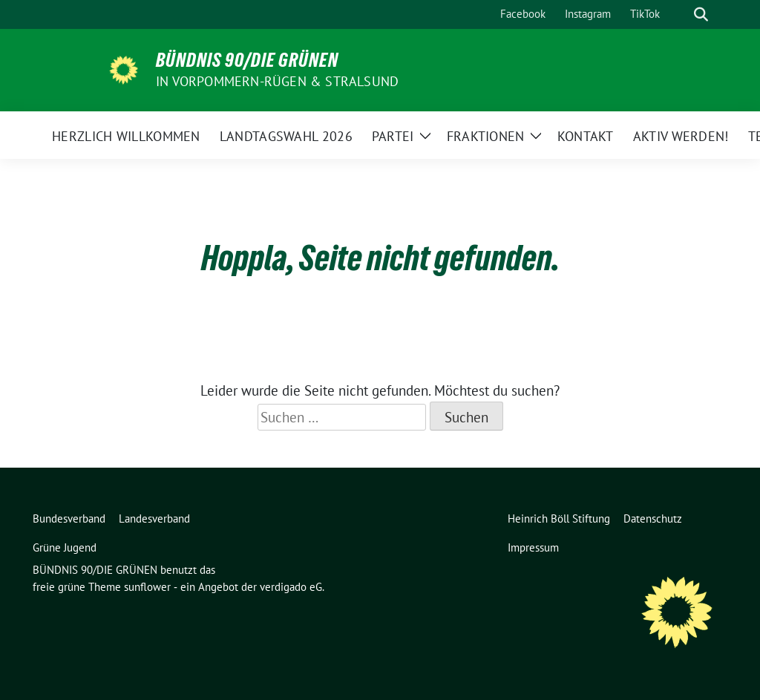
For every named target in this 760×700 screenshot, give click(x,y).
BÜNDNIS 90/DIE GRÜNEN (247, 60)
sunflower (147, 587)
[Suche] (680, 14)
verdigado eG (291, 587)
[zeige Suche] (701, 14)
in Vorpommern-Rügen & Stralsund (277, 81)
